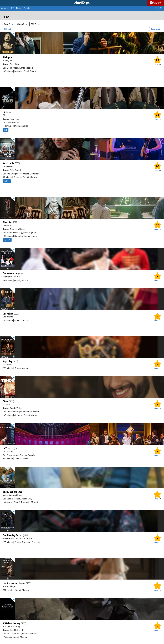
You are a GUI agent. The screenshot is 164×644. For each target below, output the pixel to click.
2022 (34, 24)
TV (12, 8)
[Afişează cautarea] (161, 8)
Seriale (27, 8)
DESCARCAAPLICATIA (158, 3)
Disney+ (7, 240)
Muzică (21, 24)
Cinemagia (82, 3)
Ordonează (155, 29)
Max (6, 130)
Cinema (5, 8)
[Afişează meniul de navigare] (156, 8)
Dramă (7, 24)
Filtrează (8, 29)
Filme (19, 8)
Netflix (7, 181)
